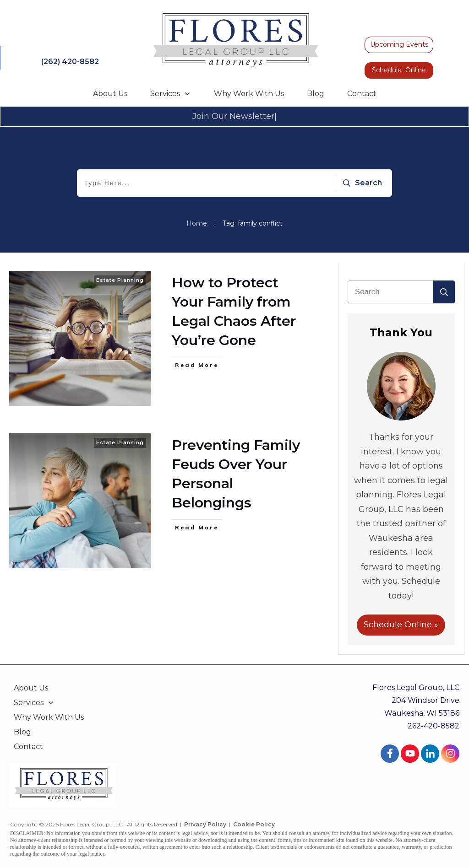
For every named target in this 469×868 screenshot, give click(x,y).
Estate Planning (120, 280)
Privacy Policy (205, 824)
